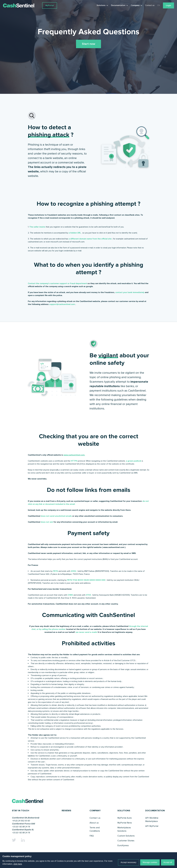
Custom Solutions (126, 836)
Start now (89, 44)
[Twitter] (14, 840)
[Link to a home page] (23, 5)
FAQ (92, 836)
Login (168, 5)
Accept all (168, 862)
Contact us (150, 5)
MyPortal (50, 5)
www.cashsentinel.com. (74, 455)
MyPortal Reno (125, 823)
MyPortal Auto (125, 818)
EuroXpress (123, 845)
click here (18, 864)
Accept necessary (128, 862)
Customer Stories (126, 841)
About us (94, 823)
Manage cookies (150, 862)
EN (159, 5)
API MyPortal (152, 826)
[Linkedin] (23, 840)
